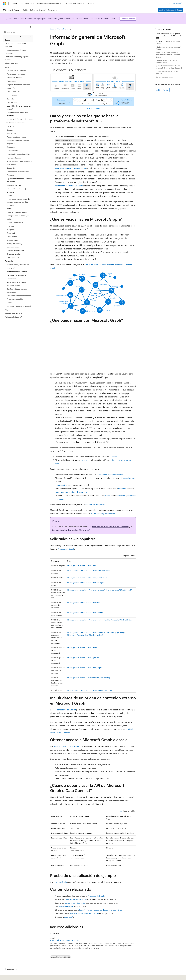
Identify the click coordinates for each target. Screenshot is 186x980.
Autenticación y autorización (103, 513)
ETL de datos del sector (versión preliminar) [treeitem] (19, 190)
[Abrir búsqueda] (170, 3)
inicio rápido (61, 882)
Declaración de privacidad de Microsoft (70, 530)
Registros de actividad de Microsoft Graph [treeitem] (17, 284)
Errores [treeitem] (10, 303)
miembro (122, 489)
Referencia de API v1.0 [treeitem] (13, 313)
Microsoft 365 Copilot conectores (70, 168)
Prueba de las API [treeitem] (14, 92)
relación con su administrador (110, 475)
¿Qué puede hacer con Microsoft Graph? (169, 48)
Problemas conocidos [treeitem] (15, 299)
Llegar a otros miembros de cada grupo (72, 492)
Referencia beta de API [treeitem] (14, 317)
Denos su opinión (128, 19)
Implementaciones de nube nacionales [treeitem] (15, 52)
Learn (52, 29)
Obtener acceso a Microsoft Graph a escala (167, 61)
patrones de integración (75, 903)
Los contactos (61, 485)
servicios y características (76, 899)
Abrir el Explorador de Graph (171, 10)
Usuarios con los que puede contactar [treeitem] (16, 45)
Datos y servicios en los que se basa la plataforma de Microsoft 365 (168, 36)
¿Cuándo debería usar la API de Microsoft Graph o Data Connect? (169, 67)
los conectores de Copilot (65, 710)
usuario (84, 460)
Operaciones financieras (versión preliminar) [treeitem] (19, 180)
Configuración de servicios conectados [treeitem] (17, 291)
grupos (107, 495)
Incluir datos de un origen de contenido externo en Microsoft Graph (168, 55)
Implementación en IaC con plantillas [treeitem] (18, 114)
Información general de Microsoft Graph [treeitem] (18, 38)
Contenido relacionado (165, 77)
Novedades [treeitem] (11, 81)
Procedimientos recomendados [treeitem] (19, 296)
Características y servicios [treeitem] (17, 70)
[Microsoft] (5, 3)
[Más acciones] (134, 29)
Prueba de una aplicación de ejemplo (167, 72)
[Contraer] (31, 27)
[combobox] (17, 32)
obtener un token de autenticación (84, 913)
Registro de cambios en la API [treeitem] (18, 85)
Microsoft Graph (63, 29)
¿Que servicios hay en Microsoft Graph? (168, 42)
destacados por (127, 478)
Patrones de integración (95, 504)
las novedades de (66, 906)
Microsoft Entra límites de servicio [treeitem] (20, 306)
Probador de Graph (66, 549)
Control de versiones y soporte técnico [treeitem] (17, 58)
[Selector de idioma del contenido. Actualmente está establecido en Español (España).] (12, 976)
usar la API (69, 917)
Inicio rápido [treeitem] (12, 95)
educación (121, 495)
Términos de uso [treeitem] (11, 63)
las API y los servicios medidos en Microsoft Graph (101, 910)
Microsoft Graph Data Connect (69, 186)
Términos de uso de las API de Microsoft (110, 527)
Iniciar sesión (178, 3)
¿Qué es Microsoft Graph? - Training (64, 940)
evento (114, 457)
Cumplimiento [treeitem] (12, 151)
